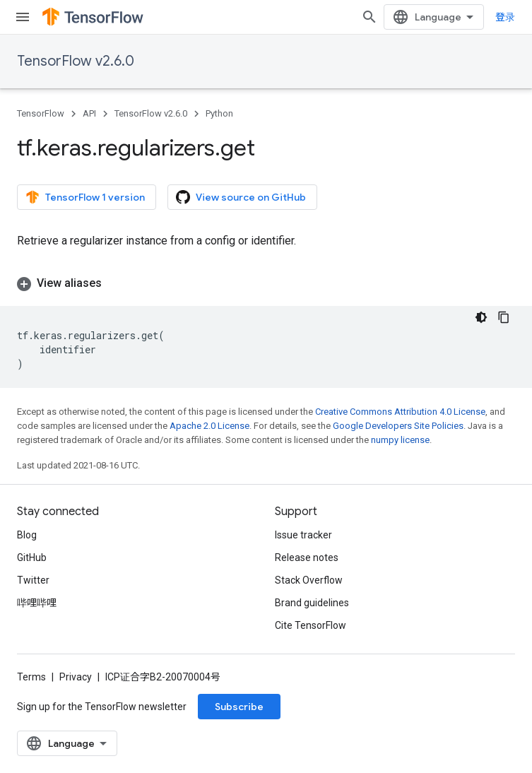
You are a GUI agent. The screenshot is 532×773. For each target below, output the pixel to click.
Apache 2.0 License (209, 426)
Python (219, 113)
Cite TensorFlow (311, 625)
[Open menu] (23, 17)
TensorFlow (41, 113)
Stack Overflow (309, 580)
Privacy (76, 677)
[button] (266, 283)
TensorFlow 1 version (85, 197)
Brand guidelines (312, 603)
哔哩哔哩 (37, 603)
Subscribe (239, 707)
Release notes (307, 557)
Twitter (33, 580)
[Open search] (370, 17)
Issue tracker (303, 535)
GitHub (32, 557)
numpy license (400, 440)
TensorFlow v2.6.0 (76, 61)
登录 (505, 17)
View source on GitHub (241, 197)
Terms (31, 677)
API (89, 113)
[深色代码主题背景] (481, 317)
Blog (27, 535)
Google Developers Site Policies (398, 426)
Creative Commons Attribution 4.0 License (400, 412)
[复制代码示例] (504, 317)
